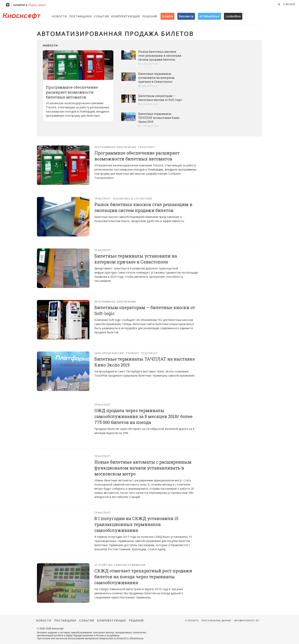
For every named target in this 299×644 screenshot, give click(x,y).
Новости (59, 16)
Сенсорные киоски (109, 353)
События (101, 16)
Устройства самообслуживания (120, 565)
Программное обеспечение (115, 147)
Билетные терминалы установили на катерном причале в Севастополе (156, 78)
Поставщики (80, 16)
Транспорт (147, 147)
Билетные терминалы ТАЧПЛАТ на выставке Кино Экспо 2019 (159, 118)
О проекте (289, 4)
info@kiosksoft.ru (247, 620)
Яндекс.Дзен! (37, 5)
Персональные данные (216, 620)
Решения (150, 16)
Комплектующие (126, 16)
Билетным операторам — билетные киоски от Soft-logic (160, 98)
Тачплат (132, 353)
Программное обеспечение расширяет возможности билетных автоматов (72, 92)
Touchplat (149, 353)
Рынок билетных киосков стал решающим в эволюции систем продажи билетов (160, 56)
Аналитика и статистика (133, 199)
